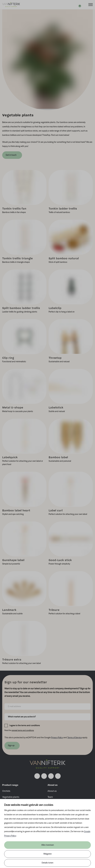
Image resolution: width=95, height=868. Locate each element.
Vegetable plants (11, 797)
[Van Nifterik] (11, 5)
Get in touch (11, 155)
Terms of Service (75, 738)
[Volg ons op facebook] (37, 776)
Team (50, 797)
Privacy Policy (57, 738)
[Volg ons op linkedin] (51, 776)
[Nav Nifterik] (48, 764)
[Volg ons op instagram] (44, 776)
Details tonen (48, 863)
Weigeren (48, 854)
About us (52, 791)
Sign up (11, 746)
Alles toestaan (48, 845)
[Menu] (91, 4)
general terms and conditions (23, 730)
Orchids (6, 791)
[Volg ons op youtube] (58, 776)
